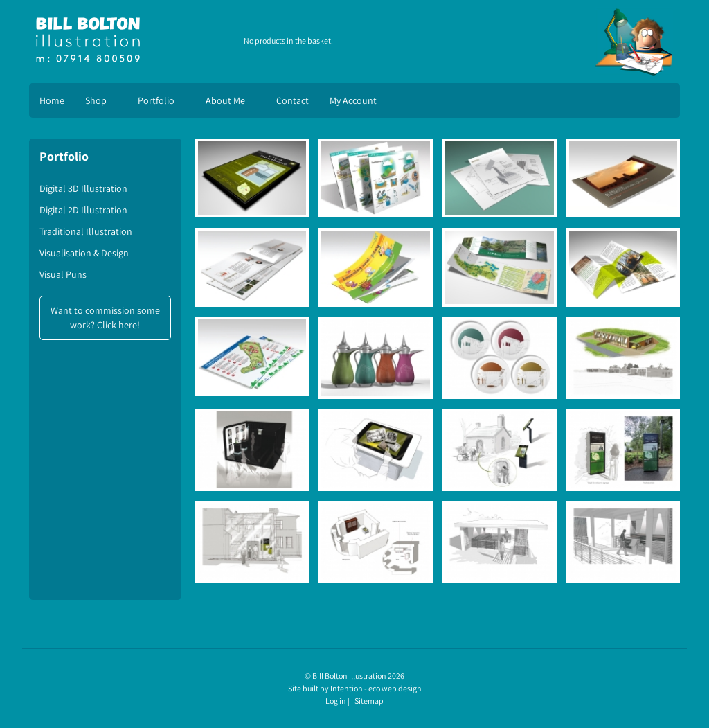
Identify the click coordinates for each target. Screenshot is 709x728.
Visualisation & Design (84, 253)
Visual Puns (63, 274)
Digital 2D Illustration (83, 210)
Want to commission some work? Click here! (105, 318)
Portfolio (156, 100)
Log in (336, 701)
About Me (225, 100)
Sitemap (369, 701)
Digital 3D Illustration (83, 188)
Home (52, 100)
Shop (96, 100)
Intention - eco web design (376, 688)
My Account (353, 100)
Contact (293, 100)
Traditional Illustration (86, 231)
